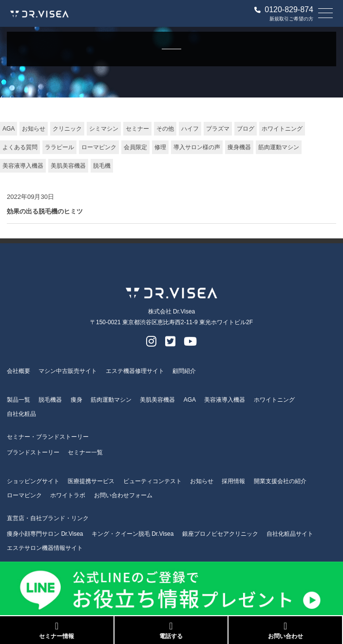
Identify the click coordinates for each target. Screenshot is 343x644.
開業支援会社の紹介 (280, 481)
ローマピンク (99, 147)
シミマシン (104, 129)
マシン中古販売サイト (68, 371)
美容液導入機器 (23, 166)
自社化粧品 (21, 414)
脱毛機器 (50, 400)
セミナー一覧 (85, 452)
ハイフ (190, 129)
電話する (171, 630)
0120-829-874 (284, 10)
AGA (9, 129)
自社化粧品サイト (290, 534)
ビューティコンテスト (152, 481)
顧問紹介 (184, 371)
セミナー (137, 129)
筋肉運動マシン (279, 147)
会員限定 (135, 147)
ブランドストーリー (33, 452)
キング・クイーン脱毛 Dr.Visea (133, 534)
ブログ (246, 129)
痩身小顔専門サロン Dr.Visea (45, 534)
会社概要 (19, 371)
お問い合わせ (285, 630)
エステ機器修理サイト (135, 371)
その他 (165, 129)
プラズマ (218, 129)
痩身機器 (239, 147)
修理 (160, 147)
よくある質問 (20, 147)
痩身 (76, 400)
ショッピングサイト (33, 481)
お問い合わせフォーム (123, 495)
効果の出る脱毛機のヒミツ (45, 211)
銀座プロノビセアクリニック (220, 534)
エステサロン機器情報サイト (45, 548)
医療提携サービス (91, 481)
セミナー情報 (57, 630)
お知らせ (34, 129)
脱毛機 (102, 166)
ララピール (59, 147)
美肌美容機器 (68, 166)
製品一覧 (19, 400)
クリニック (67, 129)
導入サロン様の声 (197, 147)
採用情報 (233, 481)
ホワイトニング (282, 129)
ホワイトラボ (68, 495)
